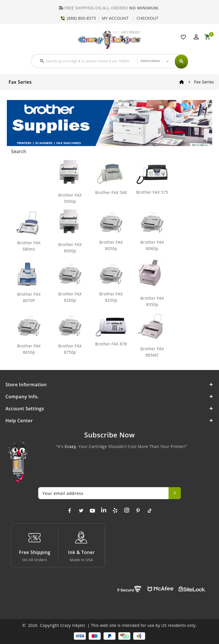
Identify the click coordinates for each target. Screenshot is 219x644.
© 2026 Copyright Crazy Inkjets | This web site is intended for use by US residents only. (109, 625)
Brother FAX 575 (152, 192)
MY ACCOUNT (115, 18)
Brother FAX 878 (111, 344)
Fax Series (204, 82)
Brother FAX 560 (111, 192)
